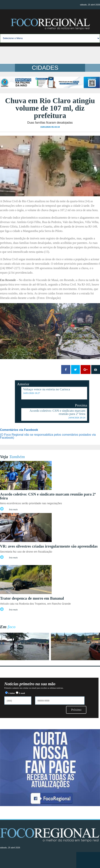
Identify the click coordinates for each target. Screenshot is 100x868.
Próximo (76, 710)
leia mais (13, 509)
